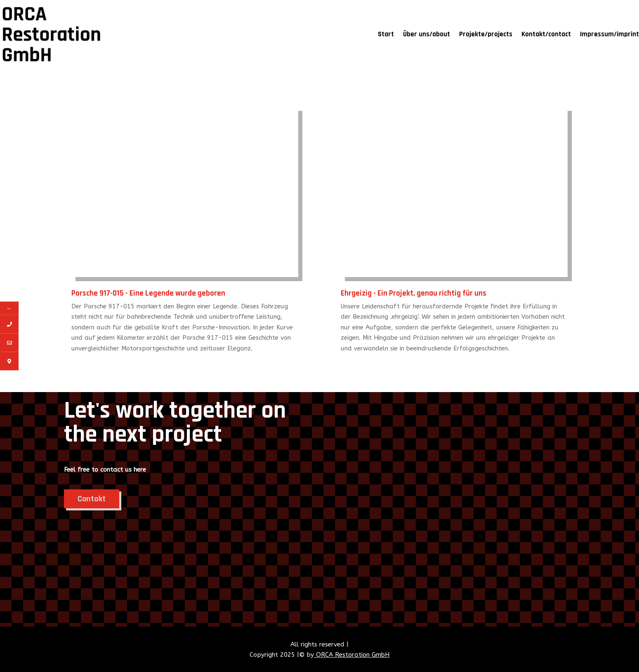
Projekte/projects (486, 34)
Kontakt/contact (546, 34)
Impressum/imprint (610, 34)
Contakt (92, 499)
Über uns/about (427, 34)
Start (386, 34)
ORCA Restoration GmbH (352, 655)
